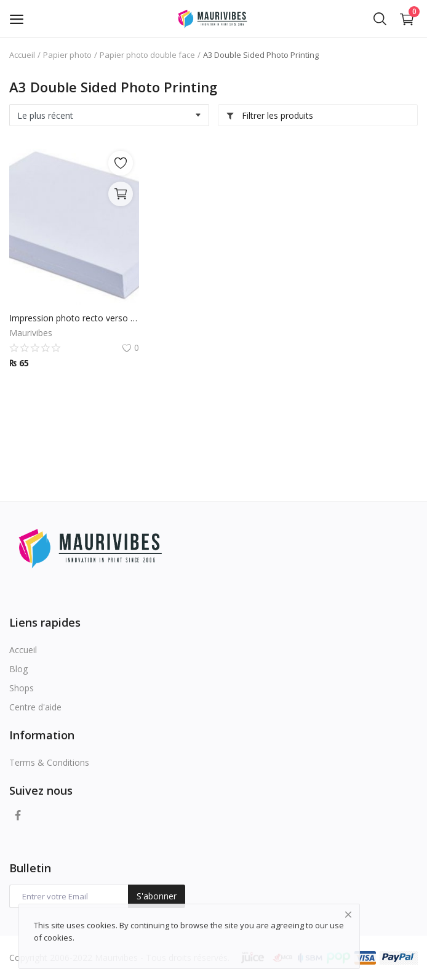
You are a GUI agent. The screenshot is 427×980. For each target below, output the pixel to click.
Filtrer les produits (269, 115)
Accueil (22, 55)
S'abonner (157, 896)
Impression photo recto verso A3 (74, 318)
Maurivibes (31, 333)
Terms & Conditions (49, 762)
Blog (18, 669)
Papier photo (67, 55)
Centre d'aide (35, 707)
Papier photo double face (147, 55)
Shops (22, 688)
